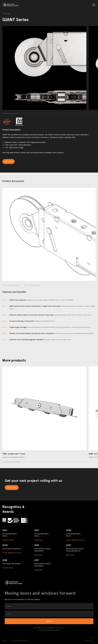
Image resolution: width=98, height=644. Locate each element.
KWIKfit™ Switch (8, 540)
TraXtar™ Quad (8, 568)
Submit (49, 621)
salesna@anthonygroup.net (53, 630)
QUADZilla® (38, 555)
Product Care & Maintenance (20, 641)
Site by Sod (88, 641)
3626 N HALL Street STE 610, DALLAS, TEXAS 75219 (48, 628)
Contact (5, 641)
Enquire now (9, 161)
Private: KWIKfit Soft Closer (76, 540)
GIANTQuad (38, 540)
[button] (94, 5)
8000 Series (70, 555)
